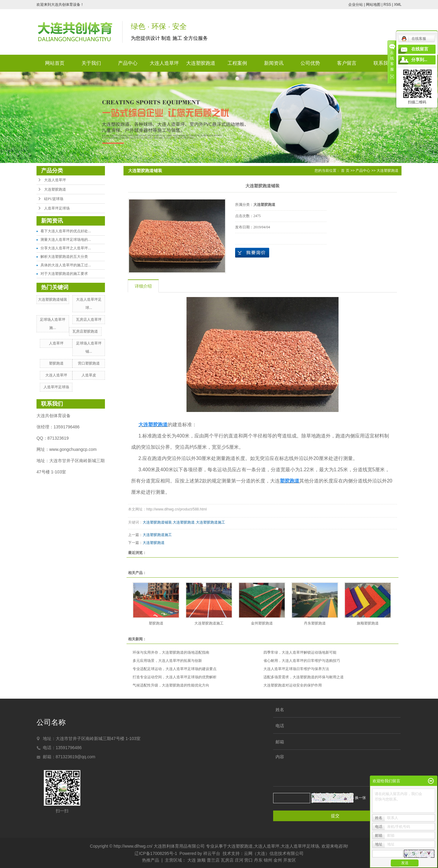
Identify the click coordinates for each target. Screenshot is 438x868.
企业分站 (356, 5)
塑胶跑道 (56, 363)
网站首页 (55, 63)
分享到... (419, 60)
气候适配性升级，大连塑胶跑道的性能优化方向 (171, 685)
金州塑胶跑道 (262, 623)
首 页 (345, 171)
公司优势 (310, 63)
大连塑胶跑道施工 (210, 522)
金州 (278, 860)
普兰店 (213, 860)
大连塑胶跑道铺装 (53, 299)
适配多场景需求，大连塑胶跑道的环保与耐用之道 (304, 677)
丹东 (258, 860)
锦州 (268, 860)
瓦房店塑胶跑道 (85, 331)
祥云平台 (212, 853)
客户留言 (347, 63)
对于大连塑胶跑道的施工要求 (64, 274)
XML (398, 5)
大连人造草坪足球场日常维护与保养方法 (296, 669)
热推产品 (151, 860)
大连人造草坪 (164, 63)
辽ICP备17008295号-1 (156, 853)
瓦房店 (227, 860)
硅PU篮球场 (54, 199)
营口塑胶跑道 (89, 363)
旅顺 (201, 860)
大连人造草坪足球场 (300, 846)
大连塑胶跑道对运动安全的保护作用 (293, 685)
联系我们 (383, 63)
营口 (249, 860)
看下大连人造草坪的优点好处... (66, 231)
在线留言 (420, 49)
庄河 (239, 860)
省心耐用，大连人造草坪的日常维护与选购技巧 (302, 661)
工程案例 (237, 63)
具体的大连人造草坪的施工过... (66, 265)
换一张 (360, 798)
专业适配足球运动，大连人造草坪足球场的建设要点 (175, 669)
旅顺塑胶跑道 (368, 623)
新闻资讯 (274, 63)
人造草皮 (89, 375)
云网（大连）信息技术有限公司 (274, 853)
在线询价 (252, 253)
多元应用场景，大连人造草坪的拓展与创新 (167, 661)
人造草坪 (56, 343)
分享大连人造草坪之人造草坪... (66, 248)
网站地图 (373, 5)
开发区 (290, 860)
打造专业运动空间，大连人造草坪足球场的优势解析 (175, 677)
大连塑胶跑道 (201, 63)
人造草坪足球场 (57, 208)
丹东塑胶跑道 (315, 623)
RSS (387, 5)
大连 (192, 860)
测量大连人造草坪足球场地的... (66, 240)
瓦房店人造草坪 (89, 320)
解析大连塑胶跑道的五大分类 (64, 257)
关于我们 (91, 63)
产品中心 (128, 63)
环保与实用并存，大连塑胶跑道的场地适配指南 (171, 652)
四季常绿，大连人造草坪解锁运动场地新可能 (300, 652)
